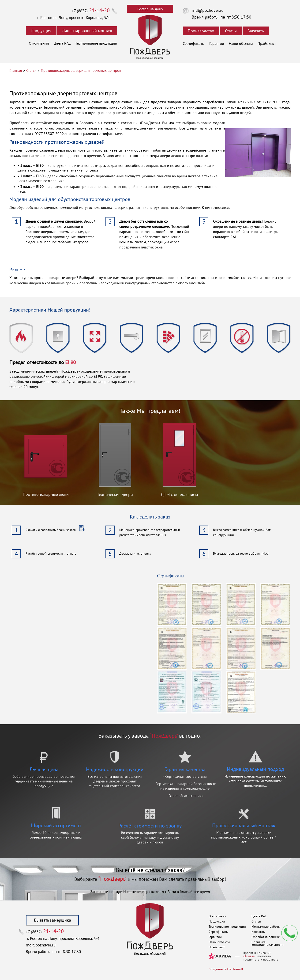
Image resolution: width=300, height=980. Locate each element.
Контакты (258, 932)
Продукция (41, 31)
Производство (201, 31)
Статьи (231, 31)
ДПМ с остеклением (179, 494)
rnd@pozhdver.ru (208, 10)
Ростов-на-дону (150, 9)
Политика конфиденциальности (268, 943)
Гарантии (217, 43)
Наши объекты (241, 43)
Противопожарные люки (46, 494)
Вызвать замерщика (52, 920)
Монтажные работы (266, 927)
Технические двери (115, 494)
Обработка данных (266, 937)
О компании (39, 43)
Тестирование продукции (96, 43)
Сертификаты (194, 43)
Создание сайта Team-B (226, 969)
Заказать (256, 31)
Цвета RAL (62, 43)
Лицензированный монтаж (87, 31)
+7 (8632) (91, 11)
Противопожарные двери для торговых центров (81, 70)
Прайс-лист (267, 43)
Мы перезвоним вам (289, 933)
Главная (16, 70)
